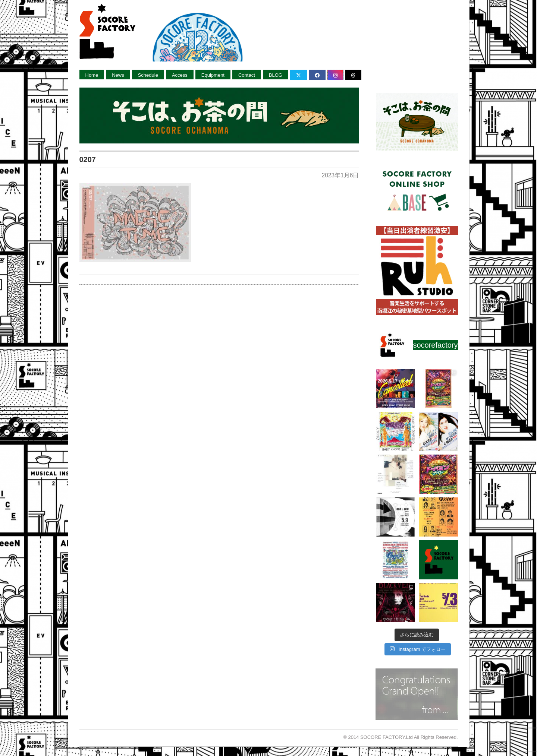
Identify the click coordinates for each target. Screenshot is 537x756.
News (118, 75)
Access (180, 75)
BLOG (276, 75)
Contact (247, 75)
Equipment (213, 75)
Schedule (148, 75)
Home (92, 75)
